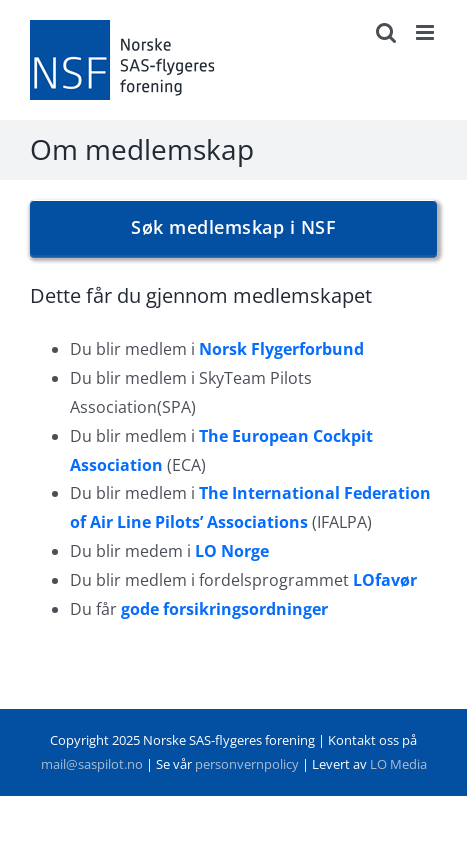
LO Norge (232, 551)
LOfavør (385, 580)
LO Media (398, 764)
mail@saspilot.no (92, 764)
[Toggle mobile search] (386, 32)
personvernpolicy (247, 764)
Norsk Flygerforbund (281, 349)
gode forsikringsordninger (224, 609)
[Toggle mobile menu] (426, 32)
